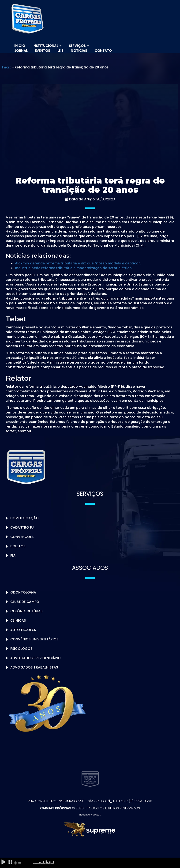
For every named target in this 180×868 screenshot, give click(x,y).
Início (7, 67)
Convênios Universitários (34, 639)
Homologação (25, 518)
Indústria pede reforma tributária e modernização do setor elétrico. (74, 268)
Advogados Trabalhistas (34, 667)
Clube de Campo (25, 602)
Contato (103, 51)
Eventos (42, 51)
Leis (60, 51)
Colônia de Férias (26, 611)
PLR (13, 556)
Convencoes (22, 537)
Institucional (47, 46)
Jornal (21, 51)
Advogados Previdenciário (36, 658)
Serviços (79, 46)
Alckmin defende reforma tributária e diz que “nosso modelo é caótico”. (78, 263)
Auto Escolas (23, 630)
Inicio (20, 46)
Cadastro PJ (22, 527)
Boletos (18, 546)
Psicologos (21, 649)
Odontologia (23, 592)
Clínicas (18, 620)
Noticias (79, 51)
